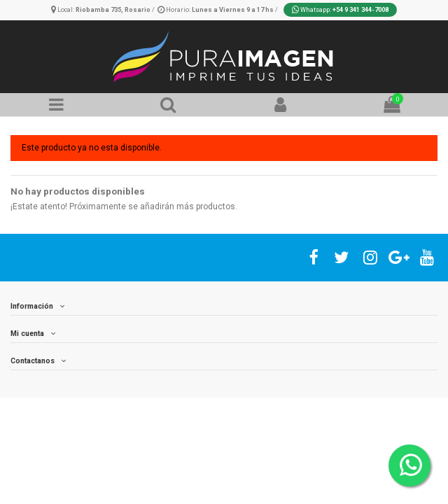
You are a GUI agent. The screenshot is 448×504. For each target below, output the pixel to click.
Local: (101, 10)
